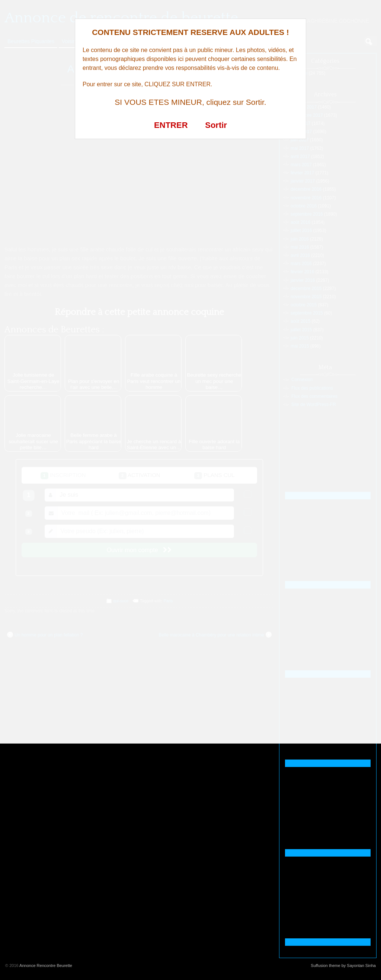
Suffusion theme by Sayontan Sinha (343, 966)
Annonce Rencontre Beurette (46, 966)
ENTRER (171, 125)
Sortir (216, 125)
